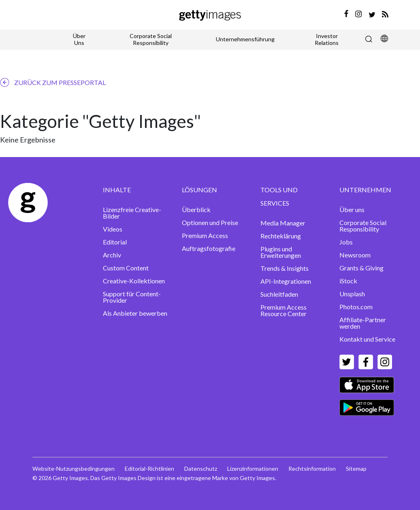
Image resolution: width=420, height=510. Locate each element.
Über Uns (79, 39)
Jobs (346, 242)
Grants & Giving (361, 268)
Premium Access (205, 235)
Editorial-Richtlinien (149, 469)
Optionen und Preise (210, 222)
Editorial (115, 242)
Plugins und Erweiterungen (281, 252)
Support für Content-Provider (132, 297)
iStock (348, 281)
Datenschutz (201, 469)
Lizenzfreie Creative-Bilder (132, 213)
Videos (113, 229)
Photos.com (356, 307)
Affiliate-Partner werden (363, 323)
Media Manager (283, 223)
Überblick (196, 209)
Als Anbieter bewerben (135, 313)
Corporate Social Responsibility (151, 39)
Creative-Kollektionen (134, 281)
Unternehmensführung (245, 39)
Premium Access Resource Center (284, 310)
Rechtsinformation (312, 469)
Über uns (352, 209)
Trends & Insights (285, 268)
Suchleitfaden (279, 294)
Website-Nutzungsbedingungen (74, 469)
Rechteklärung (281, 236)
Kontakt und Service (367, 339)
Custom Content (126, 268)
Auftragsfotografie (209, 248)
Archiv (112, 255)
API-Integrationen (286, 281)
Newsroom (355, 255)
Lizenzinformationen (253, 469)
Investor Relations (327, 39)
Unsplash (352, 294)
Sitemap (356, 469)
